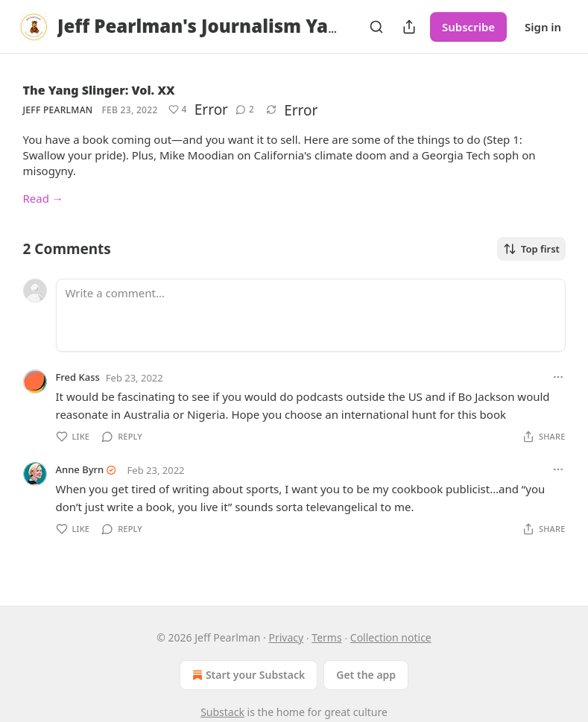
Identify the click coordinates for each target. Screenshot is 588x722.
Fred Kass (78, 377)
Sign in (543, 27)
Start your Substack (247, 675)
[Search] (376, 27)
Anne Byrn (80, 469)
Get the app (366, 675)
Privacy (286, 637)
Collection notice (391, 637)
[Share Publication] (409, 27)
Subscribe (468, 27)
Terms (326, 637)
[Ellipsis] (558, 377)
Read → (43, 198)
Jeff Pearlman (58, 110)
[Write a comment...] (311, 315)
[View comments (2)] (245, 110)
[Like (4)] (178, 110)
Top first (531, 249)
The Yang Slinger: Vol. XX (99, 90)
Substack (222, 712)
